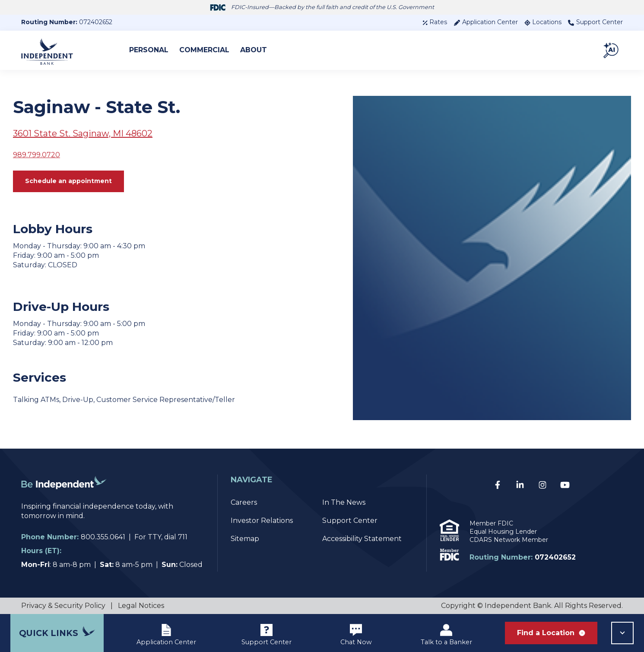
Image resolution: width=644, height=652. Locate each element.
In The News (344, 502)
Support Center (595, 22)
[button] (612, 50)
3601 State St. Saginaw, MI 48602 (83, 133)
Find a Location (551, 633)
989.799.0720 (36, 155)
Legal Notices (141, 606)
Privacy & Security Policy (63, 606)
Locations (543, 22)
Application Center (486, 22)
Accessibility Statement (362, 539)
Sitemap (245, 539)
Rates (435, 22)
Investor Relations (262, 521)
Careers (244, 502)
